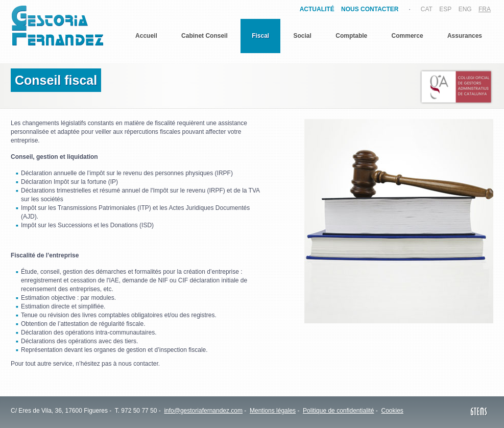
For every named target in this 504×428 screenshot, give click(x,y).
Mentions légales (273, 411)
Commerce (407, 36)
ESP (445, 9)
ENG (465, 9)
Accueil (146, 36)
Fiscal (260, 36)
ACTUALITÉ (317, 9)
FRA (485, 9)
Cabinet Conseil (205, 36)
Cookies (392, 411)
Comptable (351, 36)
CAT (427, 9)
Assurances (465, 36)
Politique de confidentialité (338, 411)
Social (303, 36)
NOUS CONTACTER (370, 9)
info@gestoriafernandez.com (203, 411)
